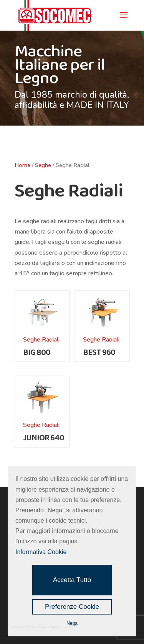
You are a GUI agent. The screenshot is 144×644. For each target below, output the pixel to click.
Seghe (43, 165)
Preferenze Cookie (72, 607)
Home (22, 165)
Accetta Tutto (72, 580)
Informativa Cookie (41, 552)
